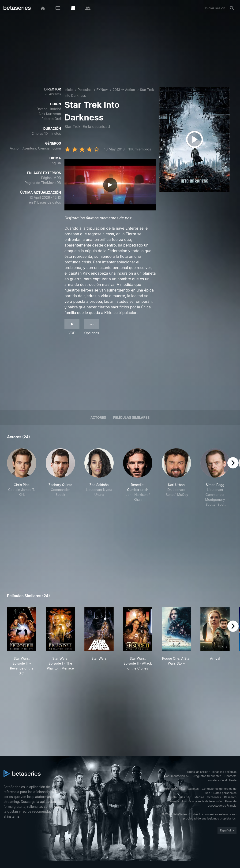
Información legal (173, 789)
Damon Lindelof (49, 109)
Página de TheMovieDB (43, 183)
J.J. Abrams (52, 94)
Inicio (69, 90)
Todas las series (197, 772)
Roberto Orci (51, 119)
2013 (116, 90)
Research (230, 797)
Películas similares (131, 417)
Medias (199, 797)
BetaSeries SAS (181, 797)
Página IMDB (51, 178)
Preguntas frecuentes (207, 776)
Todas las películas (224, 772)
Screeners (214, 797)
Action (130, 90)
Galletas (193, 789)
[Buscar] (232, 8)
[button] (22, 478)
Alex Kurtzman (50, 114)
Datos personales (225, 793)
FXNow (102, 90)
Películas (84, 90)
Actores (98, 417)
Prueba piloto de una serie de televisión (196, 801)
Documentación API (177, 776)
